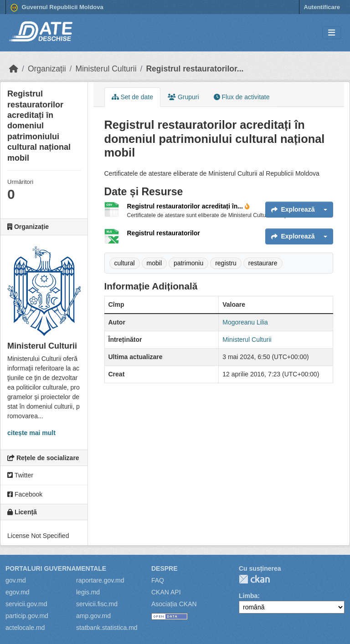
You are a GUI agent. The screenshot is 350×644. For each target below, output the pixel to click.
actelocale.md (25, 628)
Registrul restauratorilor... (195, 69)
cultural (125, 263)
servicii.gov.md (26, 604)
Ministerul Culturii (106, 69)
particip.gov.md (27, 616)
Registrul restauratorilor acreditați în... (188, 206)
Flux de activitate (242, 97)
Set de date (133, 97)
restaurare (263, 263)
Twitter (20, 475)
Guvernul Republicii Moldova (57, 8)
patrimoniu (188, 263)
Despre (165, 568)
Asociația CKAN (174, 604)
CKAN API (166, 592)
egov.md (18, 592)
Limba (248, 596)
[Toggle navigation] (332, 33)
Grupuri (183, 97)
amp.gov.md (93, 616)
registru (226, 263)
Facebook (25, 494)
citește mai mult (31, 433)
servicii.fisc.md (97, 604)
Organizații (47, 69)
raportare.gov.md (100, 580)
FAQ (158, 580)
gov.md (16, 580)
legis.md (88, 592)
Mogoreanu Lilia (245, 322)
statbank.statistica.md (107, 628)
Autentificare (322, 7)
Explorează (293, 209)
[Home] (14, 69)
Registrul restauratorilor (164, 233)
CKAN (254, 579)
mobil (154, 263)
